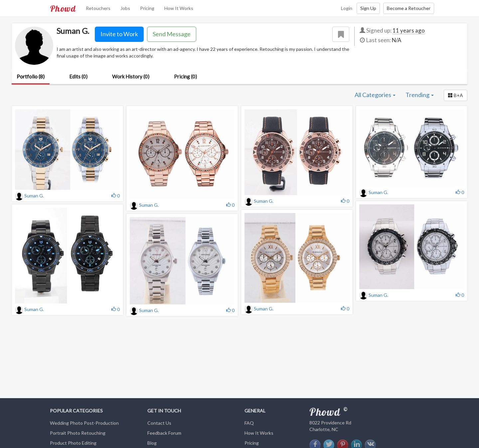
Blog (152, 443)
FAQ (249, 423)
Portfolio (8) (31, 76)
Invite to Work (119, 34)
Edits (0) (78, 76)
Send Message (172, 34)
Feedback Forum (164, 433)
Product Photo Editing (73, 443)
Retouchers (98, 8)
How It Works (179, 8)
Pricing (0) (185, 76)
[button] (456, 95)
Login (347, 8)
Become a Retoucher (409, 8)
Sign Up (368, 8)
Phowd (63, 8)
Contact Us (159, 423)
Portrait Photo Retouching (78, 433)
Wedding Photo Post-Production (84, 423)
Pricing (147, 8)
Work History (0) (131, 76)
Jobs (125, 8)
